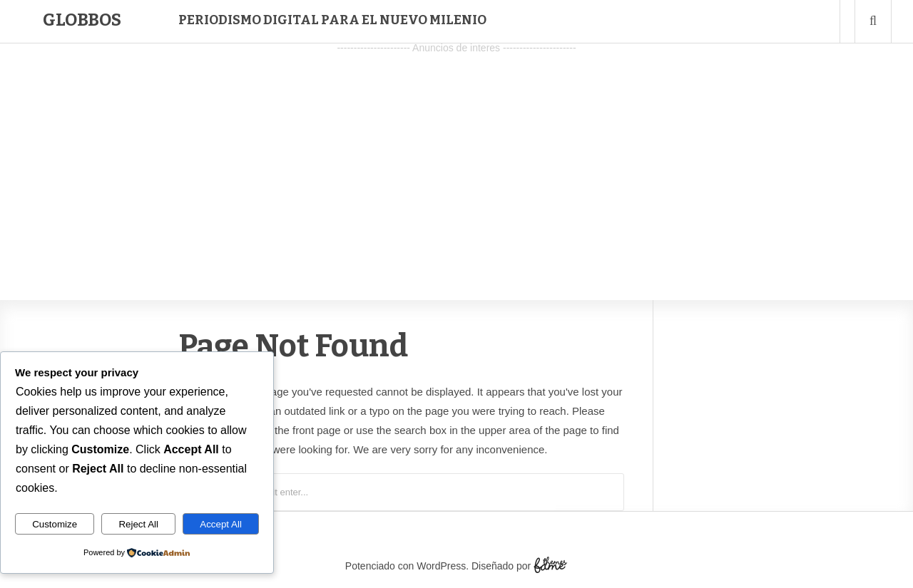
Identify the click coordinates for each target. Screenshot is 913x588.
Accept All (221, 524)
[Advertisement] (456, 158)
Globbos (82, 20)
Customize (55, 524)
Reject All (138, 524)
